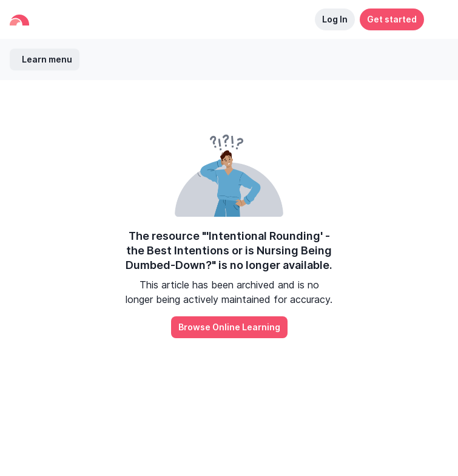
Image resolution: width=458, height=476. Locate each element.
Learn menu (47, 59)
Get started (392, 19)
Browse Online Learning (229, 327)
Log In (335, 19)
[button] (436, 19)
